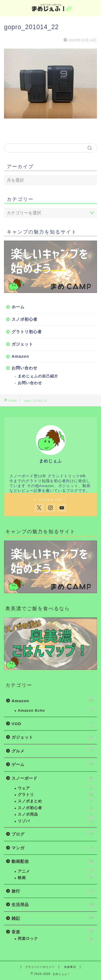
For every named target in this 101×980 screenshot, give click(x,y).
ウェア (57, 788)
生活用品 (53, 904)
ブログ (53, 834)
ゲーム (53, 764)
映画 (57, 878)
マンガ (53, 847)
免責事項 (70, 967)
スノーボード (53, 778)
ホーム (18, 307)
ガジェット (22, 344)
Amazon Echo (57, 711)
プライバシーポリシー (40, 967)
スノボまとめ (57, 801)
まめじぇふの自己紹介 (38, 376)
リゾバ (57, 821)
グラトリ (57, 795)
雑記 (53, 918)
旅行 (53, 891)
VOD (53, 723)
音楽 (53, 931)
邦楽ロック (57, 939)
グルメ (53, 751)
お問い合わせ (25, 368)
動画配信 (53, 861)
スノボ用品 (57, 815)
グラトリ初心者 (27, 332)
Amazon (20, 356)
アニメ (57, 871)
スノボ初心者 (25, 319)
